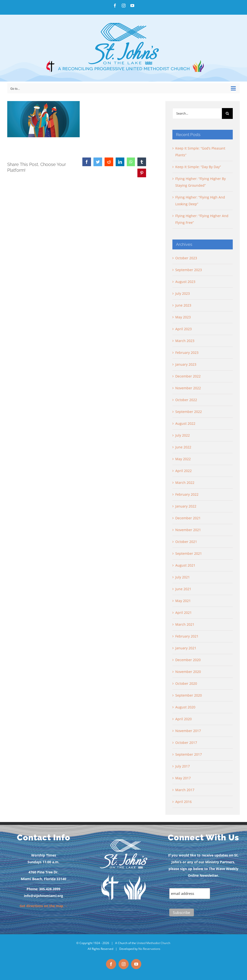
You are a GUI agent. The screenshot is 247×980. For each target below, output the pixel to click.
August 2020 (185, 707)
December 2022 (188, 376)
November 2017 (188, 731)
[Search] (227, 113)
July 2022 (183, 435)
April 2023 (183, 329)
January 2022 (186, 506)
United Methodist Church (153, 943)
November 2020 (188, 672)
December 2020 (188, 660)
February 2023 (187, 353)
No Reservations (149, 949)
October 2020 (186, 683)
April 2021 (183, 613)
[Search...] (197, 113)
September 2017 (189, 754)
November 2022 (188, 388)
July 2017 (183, 766)
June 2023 (183, 305)
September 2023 (189, 270)
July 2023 (183, 293)
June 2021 (183, 589)
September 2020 (189, 695)
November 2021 (188, 530)
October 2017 (186, 743)
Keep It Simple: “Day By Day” (198, 167)
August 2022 (185, 423)
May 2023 (183, 317)
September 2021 (189, 553)
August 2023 (185, 282)
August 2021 (185, 565)
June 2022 (183, 447)
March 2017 (185, 790)
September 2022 (189, 412)
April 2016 (183, 802)
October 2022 (186, 400)
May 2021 (183, 601)
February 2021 (187, 636)
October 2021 (186, 542)
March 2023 (185, 341)
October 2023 (186, 258)
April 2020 (183, 719)
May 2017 (183, 778)
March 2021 (185, 624)
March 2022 (185, 483)
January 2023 (186, 364)
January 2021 (186, 648)
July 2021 (183, 577)
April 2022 (183, 471)
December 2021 (188, 518)
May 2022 (183, 459)
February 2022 (187, 494)
